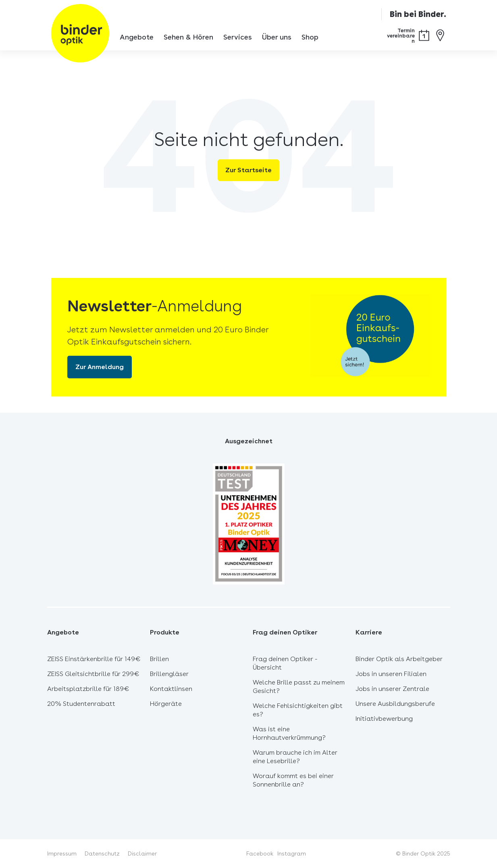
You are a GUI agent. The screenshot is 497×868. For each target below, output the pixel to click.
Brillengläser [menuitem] (169, 674)
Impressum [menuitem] (62, 853)
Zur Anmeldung (100, 367)
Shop (310, 37)
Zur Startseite (249, 170)
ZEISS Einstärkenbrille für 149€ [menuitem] (94, 659)
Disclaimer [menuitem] (142, 853)
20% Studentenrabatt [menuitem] (81, 704)
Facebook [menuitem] (260, 853)
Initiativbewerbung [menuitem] (384, 719)
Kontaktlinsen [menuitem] (171, 689)
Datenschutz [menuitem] (102, 853)
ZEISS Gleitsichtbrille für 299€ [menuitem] (93, 674)
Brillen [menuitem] (159, 659)
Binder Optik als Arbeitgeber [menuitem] (399, 659)
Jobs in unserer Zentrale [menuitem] (392, 689)
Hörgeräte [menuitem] (166, 704)
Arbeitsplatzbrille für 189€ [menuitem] (88, 689)
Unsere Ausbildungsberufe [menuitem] (395, 704)
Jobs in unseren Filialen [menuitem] (391, 674)
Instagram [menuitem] (292, 853)
